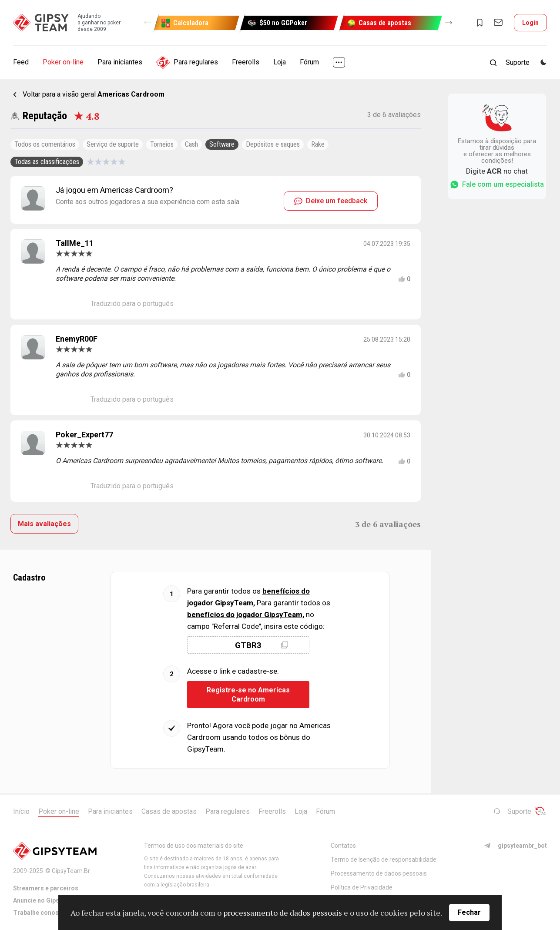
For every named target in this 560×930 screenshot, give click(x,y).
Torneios (162, 144)
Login (530, 23)
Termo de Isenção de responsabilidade (384, 859)
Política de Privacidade (362, 887)
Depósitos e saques (273, 144)
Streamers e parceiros (46, 888)
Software (222, 144)
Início (21, 811)
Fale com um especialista (497, 185)
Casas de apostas (169, 811)
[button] (148, 23)
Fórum (309, 62)
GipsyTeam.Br (71, 871)
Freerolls (246, 62)
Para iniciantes (120, 62)
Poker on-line (63, 62)
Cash (191, 144)
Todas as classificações (47, 162)
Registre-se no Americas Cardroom (248, 695)
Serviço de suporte (113, 144)
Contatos (343, 846)
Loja (280, 62)
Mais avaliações (44, 524)
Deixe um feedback (331, 201)
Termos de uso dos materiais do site (194, 846)
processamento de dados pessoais (283, 913)
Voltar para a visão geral (94, 94)
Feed (21, 62)
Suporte (512, 811)
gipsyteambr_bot (515, 846)
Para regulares (187, 62)
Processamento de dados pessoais (379, 873)
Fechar (469, 912)
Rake (318, 144)
